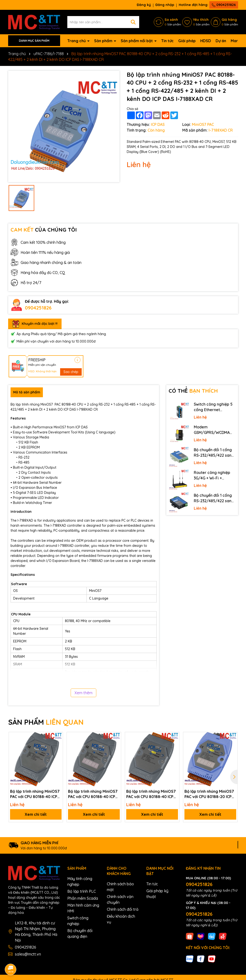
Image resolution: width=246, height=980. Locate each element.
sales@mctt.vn (28, 954)
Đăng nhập (165, 5)
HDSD (206, 41)
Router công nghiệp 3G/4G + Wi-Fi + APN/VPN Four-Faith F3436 (212, 475)
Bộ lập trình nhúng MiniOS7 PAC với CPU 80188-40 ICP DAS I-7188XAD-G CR (93, 794)
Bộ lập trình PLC (82, 891)
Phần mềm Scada (83, 898)
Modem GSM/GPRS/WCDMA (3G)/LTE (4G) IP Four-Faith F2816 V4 (214, 430)
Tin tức (167, 41)
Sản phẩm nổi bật (137, 41)
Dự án (221, 41)
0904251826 (224, 5)
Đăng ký (144, 5)
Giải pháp (187, 41)
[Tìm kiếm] (133, 22)
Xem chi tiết (36, 814)
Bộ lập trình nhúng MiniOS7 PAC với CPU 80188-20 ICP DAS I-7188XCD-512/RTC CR (210, 794)
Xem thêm (83, 693)
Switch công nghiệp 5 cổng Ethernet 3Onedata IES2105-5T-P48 (214, 407)
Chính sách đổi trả (123, 909)
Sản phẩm (104, 41)
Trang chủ (77, 41)
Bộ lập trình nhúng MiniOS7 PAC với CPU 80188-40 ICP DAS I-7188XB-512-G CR (151, 794)
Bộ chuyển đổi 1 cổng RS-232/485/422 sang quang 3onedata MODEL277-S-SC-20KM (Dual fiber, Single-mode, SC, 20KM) (214, 453)
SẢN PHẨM (46, 722)
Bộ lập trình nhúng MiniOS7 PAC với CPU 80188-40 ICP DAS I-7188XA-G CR (35, 794)
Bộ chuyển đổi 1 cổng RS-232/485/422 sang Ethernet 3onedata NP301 (214, 498)
